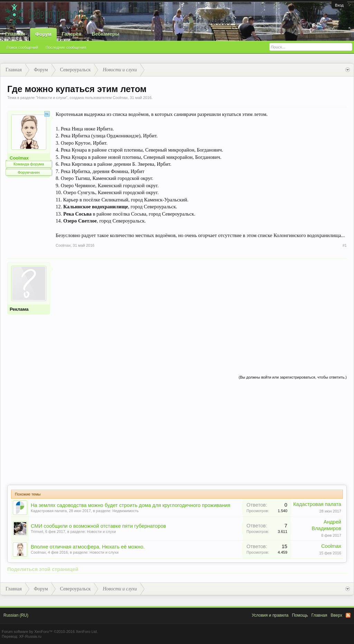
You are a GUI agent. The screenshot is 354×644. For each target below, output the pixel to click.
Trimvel (37, 532)
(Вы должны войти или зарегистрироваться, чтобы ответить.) (293, 377)
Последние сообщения (66, 47)
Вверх (337, 615)
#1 (345, 245)
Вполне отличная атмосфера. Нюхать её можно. (88, 547)
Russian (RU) (16, 615)
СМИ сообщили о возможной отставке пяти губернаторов (98, 526)
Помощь (300, 615)
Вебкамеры (105, 34)
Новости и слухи (52, 98)
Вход (339, 5)
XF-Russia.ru (30, 636)
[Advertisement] (201, 310)
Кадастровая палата (49, 511)
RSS (348, 615)
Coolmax (120, 98)
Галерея (72, 34)
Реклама (19, 309)
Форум (43, 34)
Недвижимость (125, 511)
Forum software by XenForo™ (50, 632)
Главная (15, 34)
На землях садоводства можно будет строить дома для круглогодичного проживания (131, 505)
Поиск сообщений (22, 47)
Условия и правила (270, 615)
